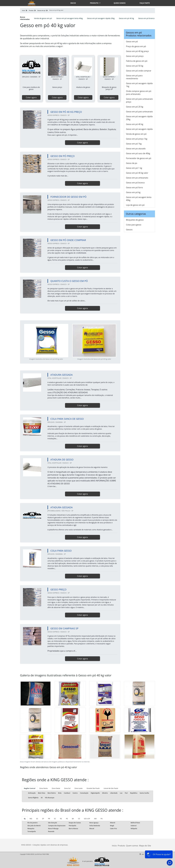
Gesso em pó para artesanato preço (139, 100)
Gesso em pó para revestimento (134, 77)
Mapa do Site (145, 846)
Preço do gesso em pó (136, 46)
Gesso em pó (132, 41)
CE (79, 819)
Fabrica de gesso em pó (137, 61)
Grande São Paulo (93, 788)
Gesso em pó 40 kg (126, 18)
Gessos (129, 230)
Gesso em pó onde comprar (139, 71)
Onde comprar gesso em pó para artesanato (139, 93)
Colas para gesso (134, 225)
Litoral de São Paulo (111, 788)
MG (31, 819)
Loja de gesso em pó (135, 205)
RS (61, 819)
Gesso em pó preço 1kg (137, 139)
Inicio (73, 3)
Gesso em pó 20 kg (135, 107)
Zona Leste (79, 788)
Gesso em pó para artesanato (139, 112)
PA (102, 819)
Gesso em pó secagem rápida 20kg (101, 18)
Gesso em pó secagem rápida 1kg (139, 85)
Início (114, 846)
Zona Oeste (56, 788)
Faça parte (145, 3)
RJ (25, 819)
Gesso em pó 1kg (134, 144)
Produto (94, 3)
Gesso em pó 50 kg (135, 66)
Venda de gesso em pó (43, 18)
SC (55, 819)
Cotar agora (31, 97)
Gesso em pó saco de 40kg (138, 153)
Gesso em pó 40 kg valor (137, 173)
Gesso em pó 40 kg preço (137, 51)
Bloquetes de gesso (135, 220)
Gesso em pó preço (135, 56)
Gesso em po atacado (136, 149)
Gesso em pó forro (134, 187)
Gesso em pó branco (146, 18)
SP (43, 819)
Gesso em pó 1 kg (134, 168)
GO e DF (87, 819)
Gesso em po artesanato (137, 178)
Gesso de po (132, 163)
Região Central (30, 788)
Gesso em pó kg (133, 192)
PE (67, 819)
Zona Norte (44, 788)
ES (37, 819)
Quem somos (120, 3)
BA (73, 819)
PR (49, 819)
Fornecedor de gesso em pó (139, 158)
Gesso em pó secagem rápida (139, 129)
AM (95, 819)
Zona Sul (67, 788)
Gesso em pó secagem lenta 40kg (69, 18)
